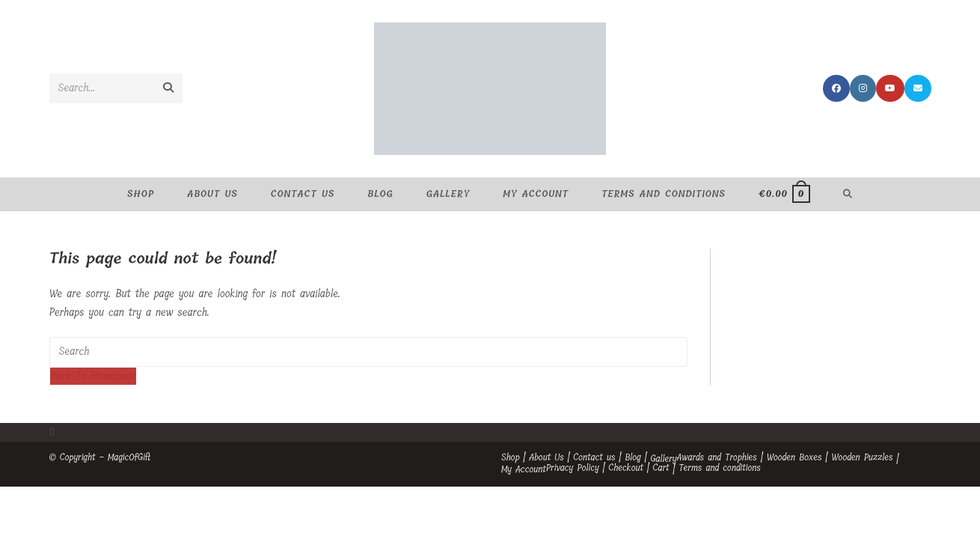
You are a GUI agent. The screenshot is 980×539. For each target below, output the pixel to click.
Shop (511, 457)
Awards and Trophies (717, 457)
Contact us (594, 457)
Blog (633, 457)
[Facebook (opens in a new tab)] (836, 88)
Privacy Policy (573, 468)
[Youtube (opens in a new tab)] (890, 88)
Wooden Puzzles (862, 457)
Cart (661, 468)
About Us (546, 457)
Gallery (663, 459)
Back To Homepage (94, 376)
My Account (524, 469)
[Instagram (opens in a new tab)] (863, 88)
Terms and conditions (720, 468)
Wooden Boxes (794, 457)
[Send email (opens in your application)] (918, 88)
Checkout (626, 468)
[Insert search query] (368, 352)
